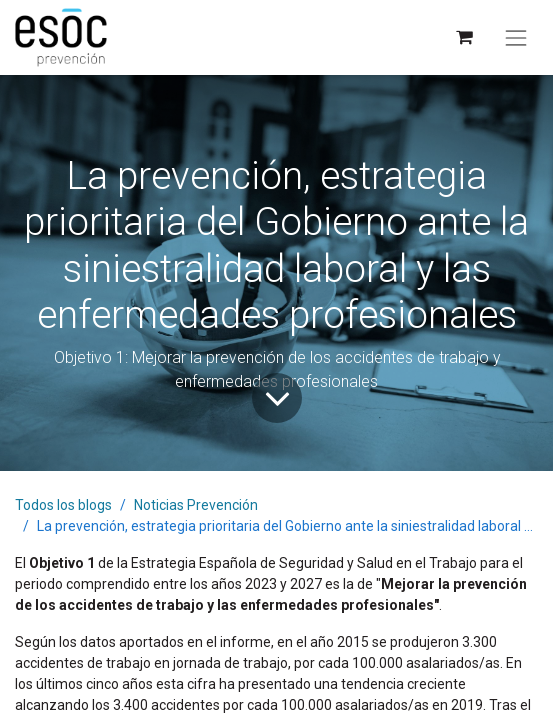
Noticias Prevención (196, 505)
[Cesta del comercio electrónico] (463, 37)
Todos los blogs (63, 505)
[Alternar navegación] (516, 38)
